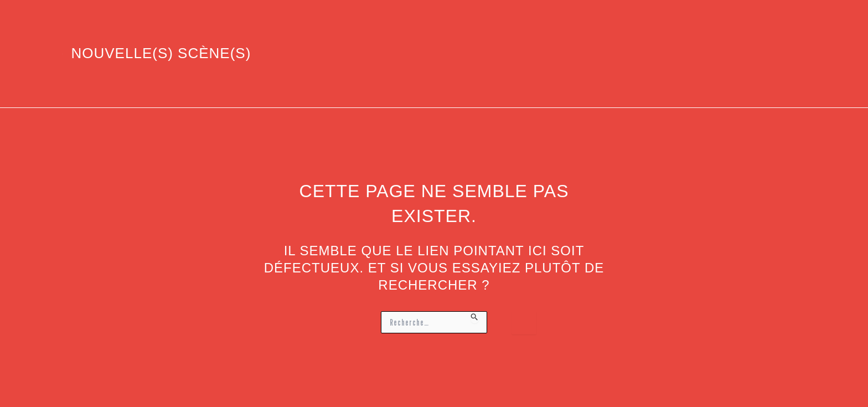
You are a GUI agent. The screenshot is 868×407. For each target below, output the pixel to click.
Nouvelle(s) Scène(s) (161, 53)
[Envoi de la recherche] (475, 317)
